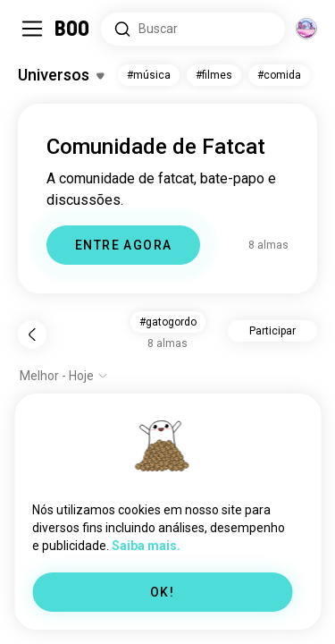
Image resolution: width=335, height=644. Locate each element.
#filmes (214, 75)
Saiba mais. (146, 546)
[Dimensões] (306, 29)
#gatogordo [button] (168, 322)
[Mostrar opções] (64, 376)
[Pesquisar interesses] (193, 29)
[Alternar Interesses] (61, 75)
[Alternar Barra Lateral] (32, 29)
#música (149, 75)
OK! (162, 592)
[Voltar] (32, 335)
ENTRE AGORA (123, 245)
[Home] (73, 29)
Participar (272, 331)
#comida (279, 75)
